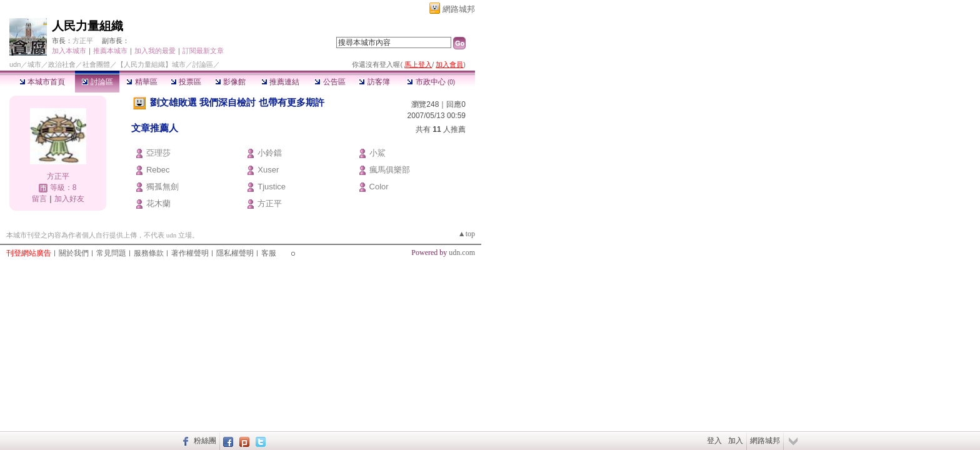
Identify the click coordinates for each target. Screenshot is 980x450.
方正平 (83, 41)
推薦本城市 (110, 51)
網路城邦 (459, 9)
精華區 (142, 82)
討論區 (97, 82)
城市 (34, 64)
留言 (39, 199)
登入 (714, 441)
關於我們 (74, 253)
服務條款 (149, 253)
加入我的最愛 (155, 51)
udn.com (462, 252)
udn (15, 64)
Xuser (268, 170)
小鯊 (377, 153)
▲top (467, 234)
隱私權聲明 (235, 253)
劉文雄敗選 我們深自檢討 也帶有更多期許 (237, 102)
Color (379, 187)
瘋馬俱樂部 (390, 170)
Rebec (158, 170)
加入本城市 (69, 51)
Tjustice (272, 187)
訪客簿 (374, 82)
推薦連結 (280, 82)
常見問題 (111, 253)
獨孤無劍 (162, 187)
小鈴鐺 (270, 153)
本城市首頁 (42, 82)
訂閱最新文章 (203, 51)
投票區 (186, 82)
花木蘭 (158, 203)
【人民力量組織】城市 (151, 64)
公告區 (330, 82)
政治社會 (62, 64)
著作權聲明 (190, 253)
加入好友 (69, 199)
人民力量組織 (87, 26)
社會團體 (96, 64)
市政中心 (431, 82)
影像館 (230, 82)
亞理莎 (158, 153)
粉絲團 (205, 441)
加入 (736, 441)
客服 (269, 253)
